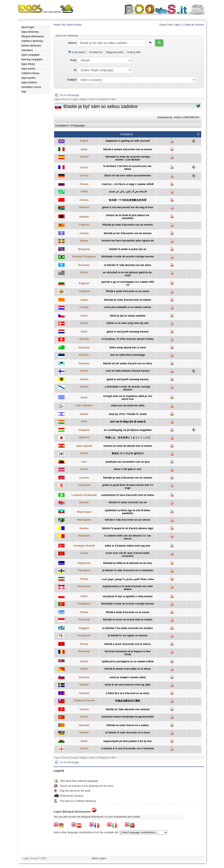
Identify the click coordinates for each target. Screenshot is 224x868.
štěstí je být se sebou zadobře (128, 316)
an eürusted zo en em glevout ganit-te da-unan (128, 274)
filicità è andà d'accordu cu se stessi (128, 291)
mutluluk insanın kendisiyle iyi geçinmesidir (128, 717)
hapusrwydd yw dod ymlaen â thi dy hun (128, 741)
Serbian (84, 661)
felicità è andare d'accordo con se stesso (128, 149)
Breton (84, 272)
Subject (72, 80)
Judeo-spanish (84, 446)
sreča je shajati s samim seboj (128, 677)
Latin (84, 462)
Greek (84, 398)
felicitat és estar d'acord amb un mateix (128, 300)
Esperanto (84, 348)
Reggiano (84, 628)
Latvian (84, 469)
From (73, 60)
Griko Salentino (84, 406)
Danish (84, 323)
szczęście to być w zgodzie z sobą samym (128, 596)
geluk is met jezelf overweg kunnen (128, 332)
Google (74, 99)
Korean (84, 453)
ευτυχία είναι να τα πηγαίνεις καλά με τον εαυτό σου (128, 398)
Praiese (84, 612)
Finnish (84, 371)
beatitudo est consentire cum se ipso (128, 462)
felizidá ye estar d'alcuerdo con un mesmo (128, 225)
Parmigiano (84, 570)
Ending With (132, 52)
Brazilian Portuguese (84, 257)
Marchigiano (84, 520)
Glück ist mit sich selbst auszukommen (128, 176)
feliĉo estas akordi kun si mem (128, 348)
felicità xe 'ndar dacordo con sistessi (128, 709)
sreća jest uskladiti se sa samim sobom (128, 307)
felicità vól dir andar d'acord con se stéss (128, 363)
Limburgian (84, 485)
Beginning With (113, 52)
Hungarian (84, 430)
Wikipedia (103, 99)
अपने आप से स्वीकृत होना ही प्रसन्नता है (128, 422)
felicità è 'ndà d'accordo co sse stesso (128, 520)
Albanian (84, 217)
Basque (84, 241)
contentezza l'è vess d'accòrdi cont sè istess (128, 495)
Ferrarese (84, 363)
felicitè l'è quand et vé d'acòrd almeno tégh (128, 528)
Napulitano (84, 536)
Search (72, 43)
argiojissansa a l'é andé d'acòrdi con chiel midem (128, 588)
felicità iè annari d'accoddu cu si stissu (128, 669)
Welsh (84, 741)
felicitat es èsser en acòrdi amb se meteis (128, 620)
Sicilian (84, 669)
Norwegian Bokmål (84, 546)
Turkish (84, 717)
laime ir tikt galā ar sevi (128, 469)
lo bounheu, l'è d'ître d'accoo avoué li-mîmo (128, 339)
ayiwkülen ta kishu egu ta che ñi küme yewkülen (128, 512)
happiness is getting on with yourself (128, 141)
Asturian (84, 233)
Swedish (84, 685)
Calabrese (84, 291)
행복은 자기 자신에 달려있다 (128, 453)
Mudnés (84, 528)
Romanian (84, 651)
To (75, 70)
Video (113, 99)
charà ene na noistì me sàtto (128, 406)
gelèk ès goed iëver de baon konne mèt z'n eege (128, 487)
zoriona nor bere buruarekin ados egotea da (128, 241)
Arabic (84, 191)
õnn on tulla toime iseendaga (128, 355)
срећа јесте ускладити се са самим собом (128, 661)
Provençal (84, 620)
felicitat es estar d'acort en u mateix (128, 725)
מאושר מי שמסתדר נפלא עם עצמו (128, 414)
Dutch (84, 332)
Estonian (84, 355)
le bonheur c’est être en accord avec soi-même (128, 168)
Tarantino (84, 693)
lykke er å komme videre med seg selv (128, 546)
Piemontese (84, 586)
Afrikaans (84, 207)
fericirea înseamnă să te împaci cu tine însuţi (128, 653)
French (84, 168)
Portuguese (84, 604)
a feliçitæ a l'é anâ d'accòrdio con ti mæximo (128, 749)
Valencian (84, 725)
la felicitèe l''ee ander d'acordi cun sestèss (128, 628)
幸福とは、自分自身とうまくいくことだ (128, 438)
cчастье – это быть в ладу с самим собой (128, 184)
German (84, 176)
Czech (84, 316)
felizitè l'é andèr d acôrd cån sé (128, 249)
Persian (84, 579)
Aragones (84, 225)
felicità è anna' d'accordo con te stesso (128, 644)
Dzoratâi (84, 339)
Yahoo (92, 99)
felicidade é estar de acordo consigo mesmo (128, 257)
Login (177, 25)
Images (83, 99)
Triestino (84, 709)
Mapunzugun (84, 512)
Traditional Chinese (84, 701)
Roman (84, 644)
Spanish (84, 157)
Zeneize (84, 749)
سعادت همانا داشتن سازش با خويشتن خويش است (128, 579)
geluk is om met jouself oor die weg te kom (128, 207)
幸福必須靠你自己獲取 (128, 701)
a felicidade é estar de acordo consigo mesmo (128, 388)
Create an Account (194, 25)
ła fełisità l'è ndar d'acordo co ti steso (128, 733)
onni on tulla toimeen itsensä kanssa (128, 371)
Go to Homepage (69, 95)
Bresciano (84, 265)
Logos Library (61, 99)
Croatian (84, 307)
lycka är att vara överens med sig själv (128, 685)
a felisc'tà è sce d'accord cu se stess (128, 693)
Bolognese (84, 249)
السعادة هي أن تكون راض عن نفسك (128, 191)
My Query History (72, 25)
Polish (84, 596)
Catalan (84, 300)
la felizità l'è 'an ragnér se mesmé (128, 636)
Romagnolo (84, 636)
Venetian (84, 733)
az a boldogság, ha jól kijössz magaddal (128, 430)
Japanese (84, 437)
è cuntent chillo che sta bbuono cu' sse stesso (128, 537)
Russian (84, 184)
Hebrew (84, 414)
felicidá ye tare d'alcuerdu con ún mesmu (128, 478)
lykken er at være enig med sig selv (128, 323)
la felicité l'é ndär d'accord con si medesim (128, 570)
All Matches (95, 52)
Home (57, 25)
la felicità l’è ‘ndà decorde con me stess (128, 265)
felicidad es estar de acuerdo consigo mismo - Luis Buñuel (128, 158)
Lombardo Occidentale (84, 495)
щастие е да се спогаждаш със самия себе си (128, 283)
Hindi (84, 421)
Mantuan (84, 502)
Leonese (84, 478)
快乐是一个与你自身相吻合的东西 (128, 200)
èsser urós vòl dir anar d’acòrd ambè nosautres (128, 555)
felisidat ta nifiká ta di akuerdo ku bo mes (128, 563)
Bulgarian (84, 283)
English (84, 141)
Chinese (84, 200)
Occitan (84, 553)
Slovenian (84, 677)
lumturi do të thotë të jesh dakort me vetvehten (128, 217)
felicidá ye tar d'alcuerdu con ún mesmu (128, 233)
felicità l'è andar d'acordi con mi (128, 502)
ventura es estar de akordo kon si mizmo (128, 446)
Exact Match (77, 52)
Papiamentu (84, 563)
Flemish (84, 379)
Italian (84, 149)
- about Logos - (99, 858)
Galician (84, 387)
